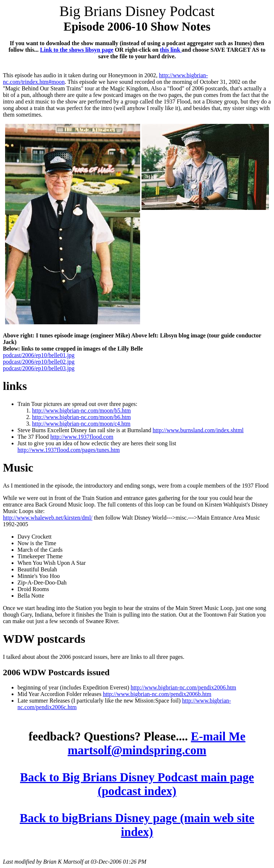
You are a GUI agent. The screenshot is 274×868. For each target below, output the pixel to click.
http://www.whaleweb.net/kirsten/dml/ (48, 518)
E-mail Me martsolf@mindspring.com (157, 743)
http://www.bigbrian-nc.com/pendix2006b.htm (157, 694)
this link (171, 50)
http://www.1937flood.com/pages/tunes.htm (69, 450)
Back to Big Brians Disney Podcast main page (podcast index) (137, 784)
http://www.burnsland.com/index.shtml (198, 430)
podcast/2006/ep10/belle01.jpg (39, 355)
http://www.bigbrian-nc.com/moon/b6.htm (81, 417)
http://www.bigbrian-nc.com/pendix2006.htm (183, 687)
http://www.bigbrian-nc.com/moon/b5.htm (81, 410)
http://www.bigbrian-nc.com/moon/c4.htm (81, 424)
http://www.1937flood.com (82, 437)
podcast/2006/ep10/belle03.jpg (39, 368)
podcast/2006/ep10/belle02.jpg (39, 362)
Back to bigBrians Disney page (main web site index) (137, 825)
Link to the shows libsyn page (77, 50)
